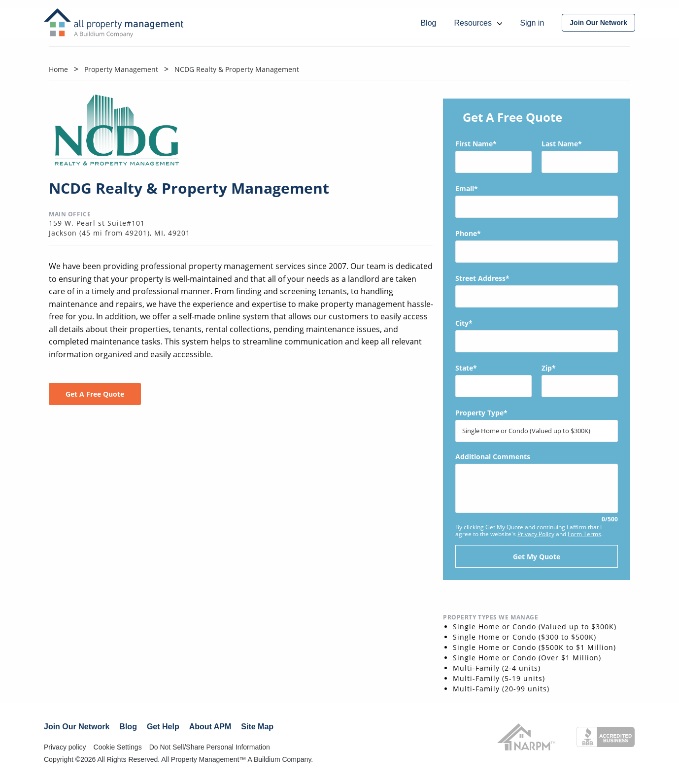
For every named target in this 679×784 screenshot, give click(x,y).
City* (537, 335)
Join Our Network (77, 727)
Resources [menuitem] (478, 23)
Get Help (163, 727)
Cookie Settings (118, 747)
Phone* (537, 246)
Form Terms (584, 534)
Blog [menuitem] (428, 23)
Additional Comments (537, 488)
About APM (210, 727)
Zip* (580, 380)
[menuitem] (598, 23)
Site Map (257, 727)
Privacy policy (65, 747)
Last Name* (580, 156)
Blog (128, 727)
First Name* (493, 156)
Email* (537, 201)
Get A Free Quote (95, 394)
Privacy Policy (536, 534)
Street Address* (537, 290)
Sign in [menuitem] (532, 23)
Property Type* (537, 425)
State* (493, 380)
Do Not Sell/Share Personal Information (210, 747)
